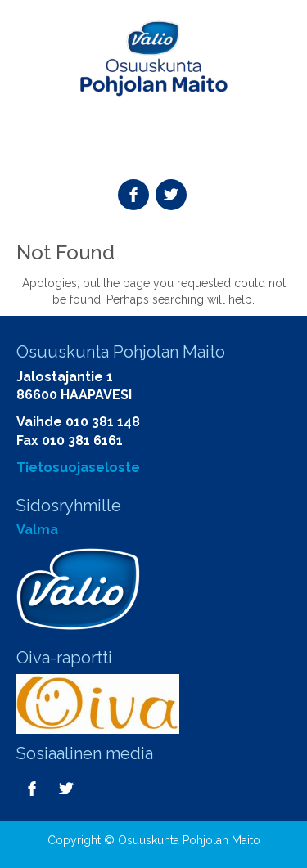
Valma (37, 530)
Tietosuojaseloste (78, 468)
